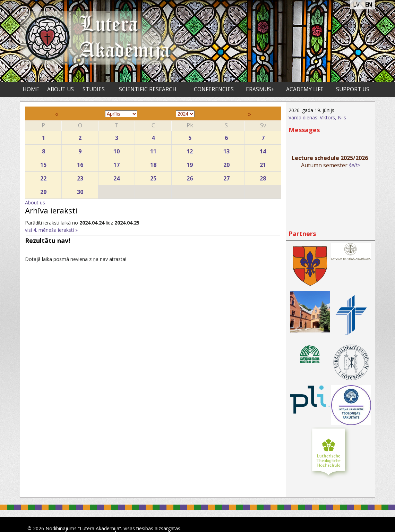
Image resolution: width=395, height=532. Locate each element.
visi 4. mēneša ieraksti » (51, 230)
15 (43, 163)
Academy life (305, 89)
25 (153, 177)
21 (263, 163)
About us (61, 89)
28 (263, 177)
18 (153, 163)
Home (31, 89)
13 (226, 150)
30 (80, 190)
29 (43, 190)
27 (226, 177)
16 (80, 163)
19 (190, 163)
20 (226, 163)
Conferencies (214, 89)
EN (369, 5)
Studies (94, 89)
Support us (353, 89)
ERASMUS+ (260, 89)
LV (356, 5)
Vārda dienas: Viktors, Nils (317, 117)
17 (117, 163)
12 (190, 150)
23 (80, 177)
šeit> (355, 165)
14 (263, 150)
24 (117, 177)
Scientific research (148, 89)
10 (117, 150)
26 (190, 177)
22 (43, 177)
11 (153, 150)
